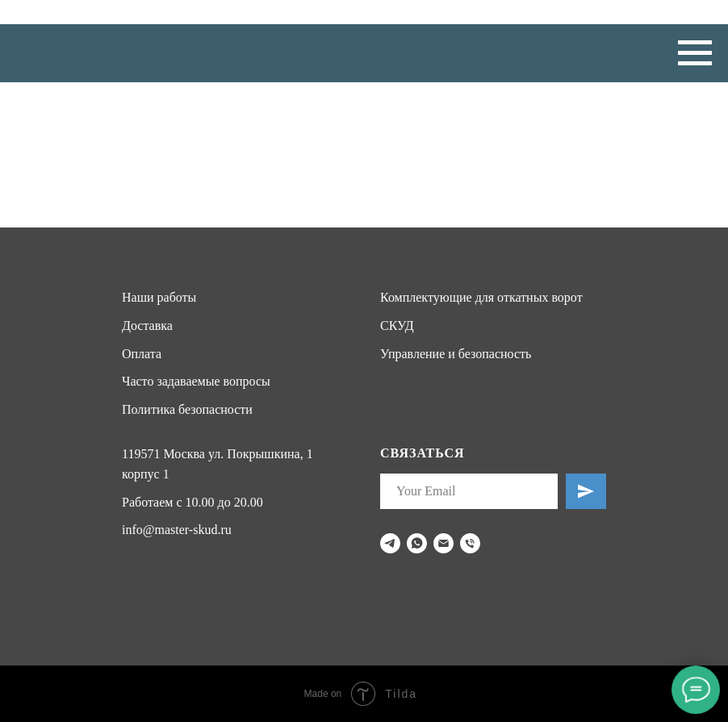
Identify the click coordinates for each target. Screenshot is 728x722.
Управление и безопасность (456, 354)
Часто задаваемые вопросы (196, 381)
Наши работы (159, 297)
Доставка (147, 326)
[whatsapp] (417, 543)
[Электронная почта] (443, 543)
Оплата (142, 354)
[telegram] (390, 543)
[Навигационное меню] (695, 53)
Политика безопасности (187, 409)
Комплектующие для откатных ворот (481, 297)
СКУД (397, 326)
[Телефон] (470, 543)
